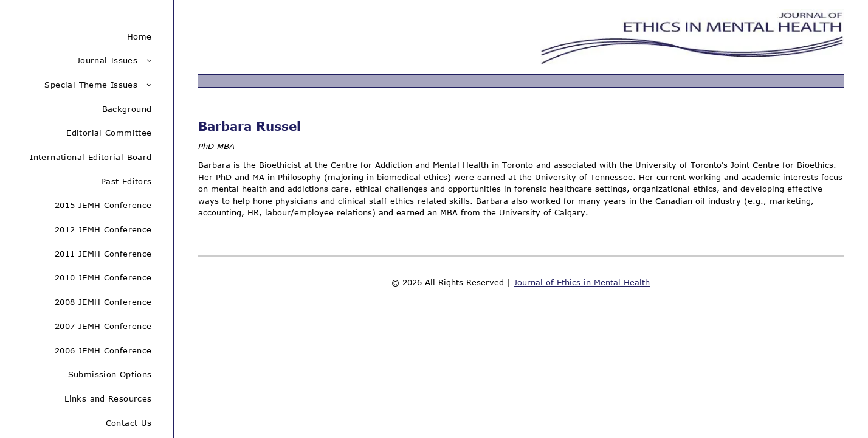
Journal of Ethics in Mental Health (582, 282)
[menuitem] (87, 36)
